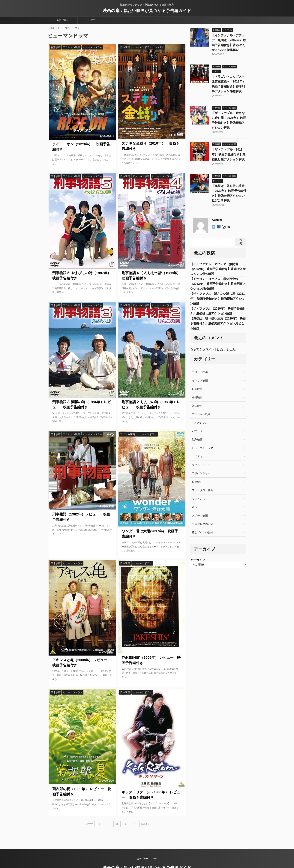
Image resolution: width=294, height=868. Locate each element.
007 (93, 20)
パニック (197, 431)
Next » (145, 822)
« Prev (89, 822)
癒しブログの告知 (202, 532)
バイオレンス (200, 423)
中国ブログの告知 (202, 524)
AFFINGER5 (184, 863)
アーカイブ (198, 560)
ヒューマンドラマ (202, 448)
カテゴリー (63, 20)
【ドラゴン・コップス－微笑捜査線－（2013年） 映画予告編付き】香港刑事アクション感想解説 (218, 284)
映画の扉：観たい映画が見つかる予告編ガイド (147, 11)
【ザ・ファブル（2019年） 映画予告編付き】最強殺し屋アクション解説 (229, 154)
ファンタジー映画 (202, 490)
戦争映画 (197, 440)
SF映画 (196, 482)
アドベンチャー (201, 473)
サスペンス (199, 499)
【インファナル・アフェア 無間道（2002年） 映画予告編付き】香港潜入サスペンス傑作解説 (218, 269)
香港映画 (197, 397)
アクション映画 (201, 414)
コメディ (197, 456)
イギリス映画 (200, 380)
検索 (241, 242)
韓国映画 (197, 406)
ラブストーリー (201, 465)
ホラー (196, 507)
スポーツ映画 (200, 515)
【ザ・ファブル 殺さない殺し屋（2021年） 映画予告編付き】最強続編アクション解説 (217, 299)
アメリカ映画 (200, 372)
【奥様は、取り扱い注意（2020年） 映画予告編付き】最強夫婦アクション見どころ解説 (218, 323)
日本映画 (197, 389)
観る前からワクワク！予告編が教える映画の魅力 (147, 858)
